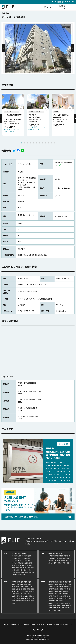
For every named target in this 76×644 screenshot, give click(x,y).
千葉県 (42, 553)
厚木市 (58, 608)
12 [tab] (54, 143)
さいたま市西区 (16, 554)
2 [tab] (25, 143)
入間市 (28, 568)
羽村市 (32, 601)
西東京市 (14, 603)
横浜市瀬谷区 (58, 591)
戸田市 (24, 568)
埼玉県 (5, 553)
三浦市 (54, 608)
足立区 (32, 589)
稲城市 (28, 601)
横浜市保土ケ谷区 (66, 584)
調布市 (30, 594)
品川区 (26, 584)
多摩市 (24, 601)
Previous (3, 48)
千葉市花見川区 (60, 554)
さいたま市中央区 (16, 558)
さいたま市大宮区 (16, 556)
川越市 (22, 563)
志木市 (13, 570)
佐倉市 (70, 558)
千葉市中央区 (52, 554)
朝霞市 (32, 568)
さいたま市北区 (25, 554)
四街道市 (60, 563)
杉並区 (31, 587)
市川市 (58, 558)
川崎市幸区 (59, 596)
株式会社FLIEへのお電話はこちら (63, 625)
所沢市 (17, 565)
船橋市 (62, 558)
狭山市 (27, 565)
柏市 (55, 561)
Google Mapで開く (8, 377)
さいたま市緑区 (16, 563)
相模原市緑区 (60, 601)
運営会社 (33, 625)
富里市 (69, 563)
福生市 (23, 598)
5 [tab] (34, 143)
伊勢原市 (67, 608)
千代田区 (14, 582)
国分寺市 (14, 598)
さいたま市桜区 (26, 558)
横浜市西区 (68, 582)
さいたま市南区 (26, 561)
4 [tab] (31, 143)
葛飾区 (13, 591)
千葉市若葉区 (60, 556)
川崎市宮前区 (67, 598)
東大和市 (31, 598)
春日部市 (22, 565)
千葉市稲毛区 (52, 556)
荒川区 (20, 589)
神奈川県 (43, 582)
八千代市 (63, 561)
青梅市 (17, 594)
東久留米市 (19, 601)
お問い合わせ (49, 625)
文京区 (30, 582)
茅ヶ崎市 (68, 606)
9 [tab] (45, 143)
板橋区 (24, 589)
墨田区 (17, 584)
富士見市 (18, 572)
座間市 (56, 610)
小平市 (23, 596)
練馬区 (28, 589)
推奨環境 (26, 625)
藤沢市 (58, 606)
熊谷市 (26, 563)
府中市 (21, 594)
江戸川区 (18, 591)
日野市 (27, 596)
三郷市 (23, 572)
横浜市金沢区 (60, 587)
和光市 (17, 570)
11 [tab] (51, 143)
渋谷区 (23, 587)
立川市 (28, 591)
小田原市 (63, 606)
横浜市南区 (58, 584)
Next (73, 48)
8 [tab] (42, 143)
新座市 (21, 570)
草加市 (13, 568)
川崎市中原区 (66, 596)
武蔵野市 (33, 591)
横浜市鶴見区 (52, 582)
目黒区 (30, 584)
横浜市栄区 (66, 591)
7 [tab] (39, 143)
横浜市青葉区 (58, 594)
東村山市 (31, 596)
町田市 (13, 596)
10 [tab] (48, 143)
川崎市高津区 (52, 598)
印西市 (65, 563)
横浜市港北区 (67, 587)
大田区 (13, 587)
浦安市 (56, 563)
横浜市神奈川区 (60, 582)
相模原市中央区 (53, 603)
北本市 (13, 572)
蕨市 (21, 568)
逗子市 (50, 608)
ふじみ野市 (15, 575)
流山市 (58, 561)
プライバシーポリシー (16, 625)
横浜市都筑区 (66, 594)
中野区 (27, 587)
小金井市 (18, 596)
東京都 (5, 582)
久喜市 (30, 570)
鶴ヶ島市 (31, 572)
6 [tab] (37, 143)
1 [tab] (22, 143)
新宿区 (26, 582)
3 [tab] (28, 143)
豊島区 (13, 589)
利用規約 (7, 625)
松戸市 (66, 558)
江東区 (21, 584)
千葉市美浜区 (52, 558)
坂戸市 (27, 572)
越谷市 (17, 568)
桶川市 (26, 570)
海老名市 (51, 610)
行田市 (13, 565)
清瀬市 (13, 601)
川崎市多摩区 (60, 598)
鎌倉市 (54, 606)
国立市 (19, 598)
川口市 (30, 563)
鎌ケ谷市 (51, 563)
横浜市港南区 (60, 589)
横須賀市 (67, 603)
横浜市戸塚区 (52, 589)
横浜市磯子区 (52, 587)
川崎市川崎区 (52, 596)
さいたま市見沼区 (26, 556)
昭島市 (26, 594)
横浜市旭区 (67, 589)
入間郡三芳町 (22, 575)
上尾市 (31, 565)
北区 (17, 589)
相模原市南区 (61, 603)
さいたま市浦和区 (16, 561)
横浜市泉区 (51, 594)
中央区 (19, 582)
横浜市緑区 (51, 591)
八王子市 (23, 591)
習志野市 (51, 561)
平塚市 (50, 606)
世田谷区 (18, 587)
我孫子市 (68, 561)
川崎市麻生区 (52, 601)
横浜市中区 (51, 584)
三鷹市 (13, 594)
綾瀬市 (60, 610)
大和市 (62, 608)
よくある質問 (40, 625)
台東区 (13, 584)
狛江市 (27, 598)
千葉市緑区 (67, 556)
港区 (22, 582)
